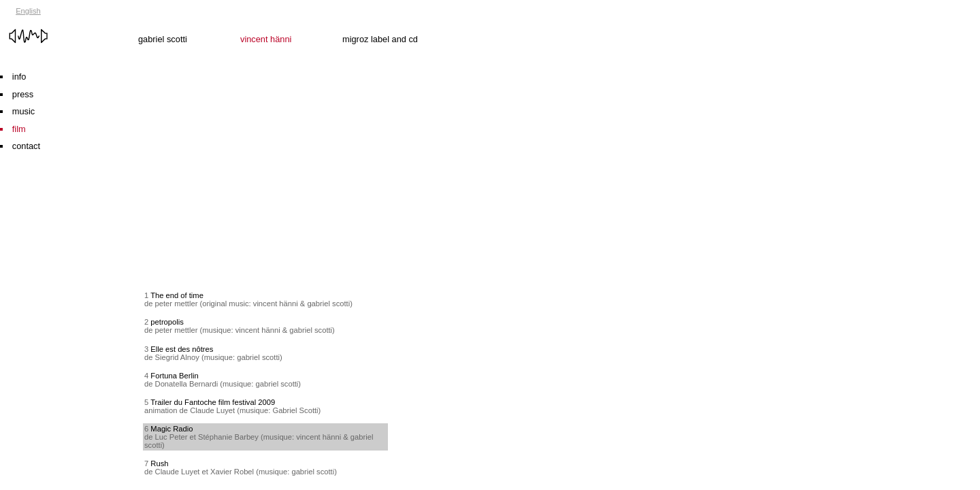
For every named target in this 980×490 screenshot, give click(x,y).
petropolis (167, 322)
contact (26, 146)
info (19, 77)
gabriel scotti (189, 23)
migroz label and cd (393, 23)
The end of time (177, 295)
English (28, 11)
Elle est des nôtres (182, 349)
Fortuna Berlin (174, 376)
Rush (159, 463)
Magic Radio (171, 429)
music (23, 111)
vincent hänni (291, 23)
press (23, 94)
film (19, 129)
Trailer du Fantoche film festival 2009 (213, 402)
